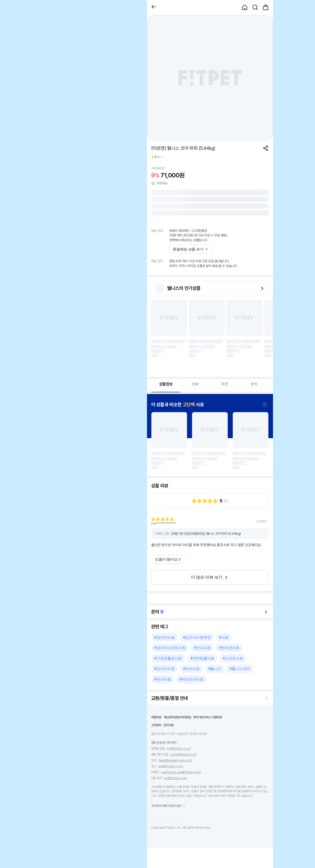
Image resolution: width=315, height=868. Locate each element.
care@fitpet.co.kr (184, 754)
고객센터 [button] (156, 725)
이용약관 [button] (156, 717)
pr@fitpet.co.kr (176, 778)
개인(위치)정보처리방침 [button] (177, 717)
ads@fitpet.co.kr (171, 766)
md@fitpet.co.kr (179, 748)
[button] (154, 7)
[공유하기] (266, 148)
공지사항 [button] (169, 725)
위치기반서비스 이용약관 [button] (208, 717)
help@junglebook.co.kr (175, 760)
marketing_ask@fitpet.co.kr (181, 772)
